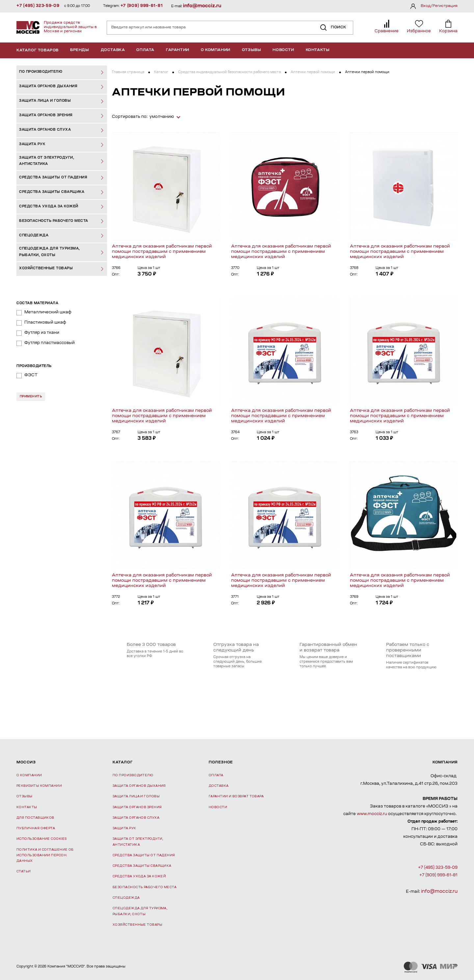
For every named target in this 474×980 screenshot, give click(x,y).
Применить (31, 397)
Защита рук (124, 828)
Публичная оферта (36, 828)
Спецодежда (126, 898)
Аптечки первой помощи (313, 72)
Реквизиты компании (39, 786)
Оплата (145, 50)
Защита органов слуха (136, 818)
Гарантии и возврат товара (236, 796)
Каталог (161, 72)
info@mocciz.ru (202, 6)
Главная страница (128, 72)
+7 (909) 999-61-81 (142, 6)
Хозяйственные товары (137, 925)
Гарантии (178, 50)
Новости (283, 50)
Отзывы (252, 50)
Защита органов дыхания (139, 786)
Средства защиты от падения (144, 855)
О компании (216, 50)
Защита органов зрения (137, 807)
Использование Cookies (41, 839)
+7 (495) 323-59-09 (38, 6)
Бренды (80, 50)
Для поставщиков (35, 818)
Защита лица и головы (136, 796)
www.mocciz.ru (372, 814)
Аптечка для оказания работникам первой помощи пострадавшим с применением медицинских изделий (162, 252)
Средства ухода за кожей (139, 876)
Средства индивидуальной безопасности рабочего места (229, 72)
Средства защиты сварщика (142, 866)
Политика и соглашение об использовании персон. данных (45, 856)
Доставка (113, 50)
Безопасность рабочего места (145, 887)
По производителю (133, 775)
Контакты (318, 50)
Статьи (24, 872)
